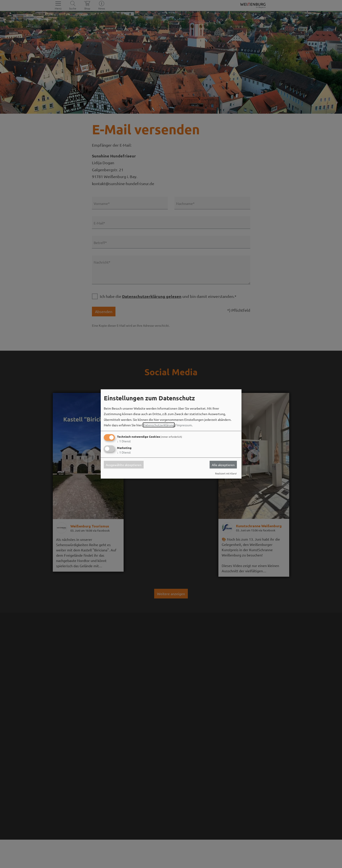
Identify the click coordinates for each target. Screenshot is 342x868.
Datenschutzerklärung (159, 425)
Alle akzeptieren (223, 465)
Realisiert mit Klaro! (226, 473)
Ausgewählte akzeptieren (124, 465)
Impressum (184, 425)
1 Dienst (124, 441)
